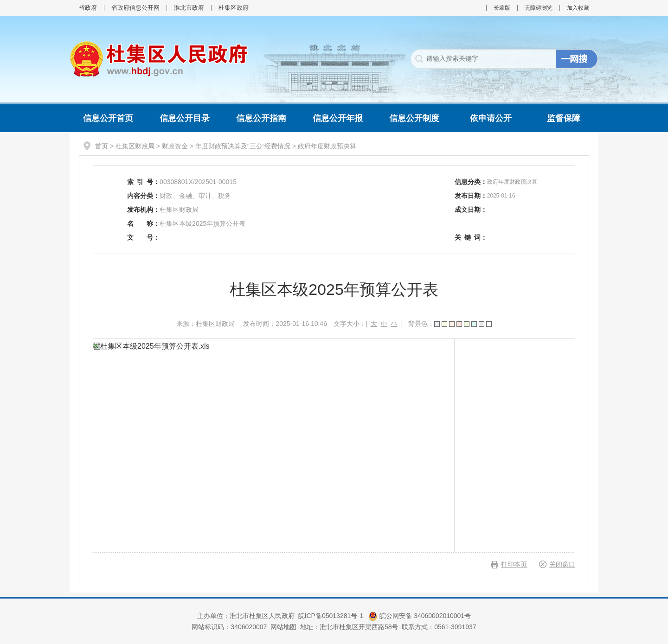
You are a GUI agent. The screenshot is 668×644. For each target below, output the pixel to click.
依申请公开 (491, 118)
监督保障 (564, 118)
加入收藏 (578, 8)
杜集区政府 (234, 8)
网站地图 (283, 627)
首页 (102, 146)
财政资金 (175, 146)
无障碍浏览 (539, 8)
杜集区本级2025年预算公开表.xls (155, 346)
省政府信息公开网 (135, 8)
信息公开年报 (338, 118)
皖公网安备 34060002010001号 (420, 616)
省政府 (88, 8)
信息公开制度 (414, 118)
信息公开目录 (185, 118)
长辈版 (502, 8)
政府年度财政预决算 (327, 146)
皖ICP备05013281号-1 (332, 616)
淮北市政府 (189, 8)
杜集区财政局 (135, 146)
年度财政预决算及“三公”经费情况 (243, 146)
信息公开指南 (261, 118)
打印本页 (514, 564)
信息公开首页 (108, 118)
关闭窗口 (562, 564)
